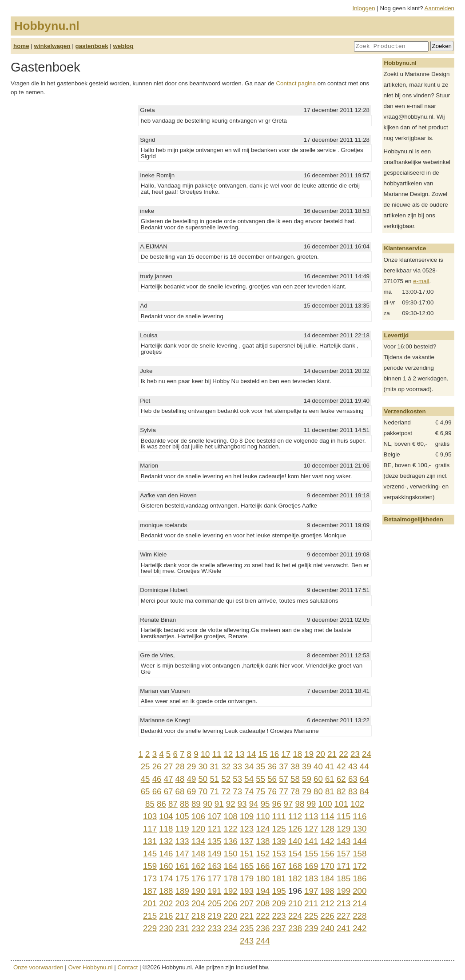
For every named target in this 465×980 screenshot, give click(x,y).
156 (328, 854)
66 (157, 791)
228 (360, 916)
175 (182, 878)
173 (150, 878)
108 (231, 816)
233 (214, 928)
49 (192, 779)
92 (231, 804)
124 (263, 829)
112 (295, 816)
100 (325, 804)
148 (198, 854)
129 (344, 829)
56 (272, 779)
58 (295, 779)
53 (237, 779)
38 (295, 766)
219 (214, 916)
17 (286, 754)
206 (231, 903)
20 (320, 754)
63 (353, 779)
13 (240, 754)
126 (295, 829)
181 (279, 878)
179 (247, 878)
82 (341, 791)
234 (231, 928)
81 (330, 791)
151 (247, 854)
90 (208, 804)
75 (260, 791)
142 (328, 841)
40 (318, 766)
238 (295, 928)
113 (311, 816)
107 (214, 816)
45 (145, 779)
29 (192, 766)
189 (182, 891)
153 (279, 854)
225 (311, 916)
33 (237, 766)
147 (182, 854)
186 (360, 878)
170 (328, 866)
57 (284, 779)
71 (214, 791)
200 (360, 891)
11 (217, 754)
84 (364, 791)
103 (150, 816)
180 (263, 878)
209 (279, 903)
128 (328, 829)
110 (263, 816)
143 (344, 841)
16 (274, 754)
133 (182, 841)
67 (169, 791)
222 (263, 916)
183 (311, 878)
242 (360, 928)
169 (311, 866)
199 (344, 891)
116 (360, 816)
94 (254, 804)
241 (344, 928)
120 (198, 829)
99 (311, 804)
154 (295, 854)
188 (166, 891)
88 (185, 804)
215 (150, 916)
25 (145, 766)
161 (182, 866)
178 (231, 878)
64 (364, 779)
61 (330, 779)
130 (360, 829)
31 (214, 766)
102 (357, 804)
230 (166, 928)
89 (196, 804)
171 (344, 866)
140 (295, 841)
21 (332, 754)
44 (364, 766)
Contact (127, 967)
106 (198, 816)
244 (263, 941)
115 (344, 816)
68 (180, 791)
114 (328, 816)
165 (247, 866)
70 (203, 791)
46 (157, 779)
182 (295, 878)
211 (311, 903)
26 (157, 766)
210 (295, 903)
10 (205, 754)
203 (182, 903)
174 (166, 878)
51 (214, 779)
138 (263, 841)
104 (166, 816)
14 (252, 754)
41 (330, 766)
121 (214, 829)
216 (166, 916)
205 (214, 903)
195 (279, 891)
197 (311, 891)
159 (150, 866)
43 (353, 766)
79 (307, 791)
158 (360, 854)
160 (166, 866)
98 (300, 804)
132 (166, 841)
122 (231, 829)
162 (198, 866)
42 (341, 766)
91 (219, 804)
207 (247, 903)
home (21, 46)
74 (249, 791)
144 (360, 841)
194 (263, 891)
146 (166, 854)
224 (295, 916)
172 (360, 866)
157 (344, 854)
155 (311, 854)
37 (284, 766)
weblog (123, 46)
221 (247, 916)
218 (198, 916)
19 (309, 754)
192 (231, 891)
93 (242, 804)
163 (214, 866)
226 (328, 916)
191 (214, 891)
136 (231, 841)
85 (150, 804)
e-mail (421, 281)
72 (226, 791)
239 (311, 928)
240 (328, 928)
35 (260, 766)
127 (311, 829)
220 (231, 916)
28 (180, 766)
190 (198, 891)
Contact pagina (296, 83)
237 (279, 928)
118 (166, 829)
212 (328, 903)
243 (247, 941)
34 (249, 766)
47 (169, 779)
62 (341, 779)
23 (355, 754)
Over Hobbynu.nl (91, 967)
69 (192, 791)
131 (150, 841)
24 (367, 754)
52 (226, 779)
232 (198, 928)
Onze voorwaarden (38, 967)
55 (260, 779)
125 (279, 829)
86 (161, 804)
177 (214, 878)
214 (360, 903)
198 (328, 891)
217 (182, 916)
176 (198, 878)
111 (279, 816)
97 (288, 804)
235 (247, 928)
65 (145, 791)
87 (173, 804)
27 (169, 766)
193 (247, 891)
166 (263, 866)
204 (198, 903)
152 (263, 854)
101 (341, 804)
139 (279, 841)
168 (295, 866)
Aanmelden (439, 8)
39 (307, 766)
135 (214, 841)
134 (198, 841)
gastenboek (92, 46)
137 (247, 841)
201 (150, 903)
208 (263, 903)
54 (249, 779)
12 (229, 754)
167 (279, 866)
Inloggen (364, 8)
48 (180, 779)
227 (344, 916)
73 (237, 791)
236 (263, 928)
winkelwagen (52, 46)
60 (318, 779)
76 (272, 791)
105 (182, 816)
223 (279, 916)
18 (297, 754)
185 (344, 878)
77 (284, 791)
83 (353, 791)
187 (150, 891)
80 (318, 791)
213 (344, 903)
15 (263, 754)
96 (277, 804)
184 (328, 878)
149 (214, 854)
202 (166, 903)
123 (247, 829)
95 (265, 804)
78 (295, 791)
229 (150, 928)
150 (231, 854)
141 (311, 841)
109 (247, 816)
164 (231, 866)
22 (344, 754)
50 (203, 779)
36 (272, 766)
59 (307, 779)
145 (150, 854)
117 (150, 829)
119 (182, 829)
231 (182, 928)
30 (203, 766)
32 (226, 766)
